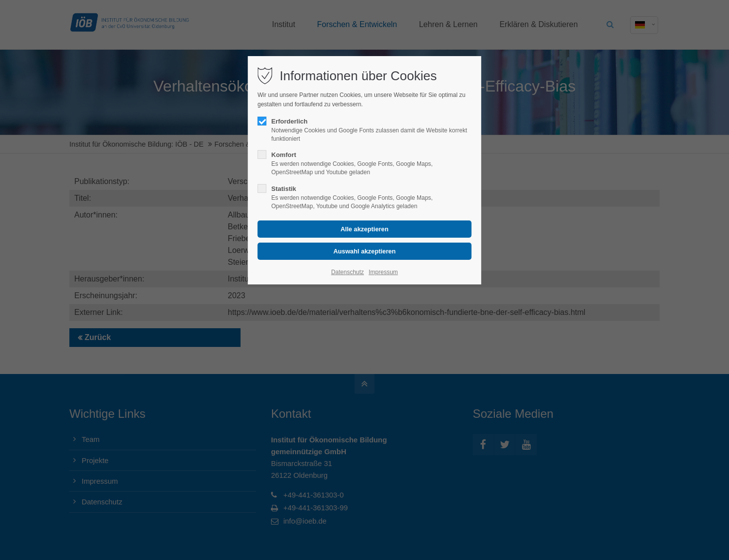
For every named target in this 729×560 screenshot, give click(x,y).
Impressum (383, 272)
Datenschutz (348, 272)
